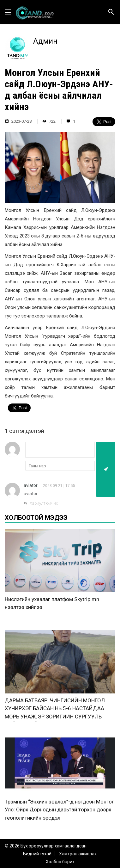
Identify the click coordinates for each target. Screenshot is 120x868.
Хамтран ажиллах (78, 854)
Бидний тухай (37, 854)
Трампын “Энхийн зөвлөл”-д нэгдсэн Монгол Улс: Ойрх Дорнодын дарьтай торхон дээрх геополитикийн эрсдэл (60, 810)
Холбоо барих (60, 862)
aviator (31, 485)
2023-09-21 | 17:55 (59, 486)
